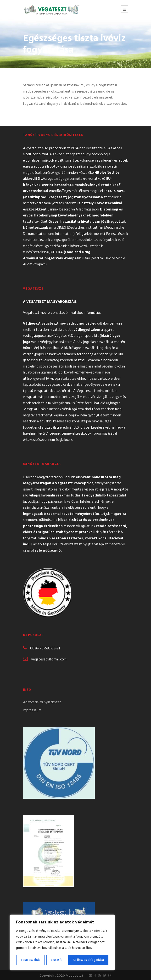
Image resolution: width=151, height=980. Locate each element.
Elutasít (56, 960)
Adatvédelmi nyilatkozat (42, 702)
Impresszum (32, 710)
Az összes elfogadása (88, 960)
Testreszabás (30, 960)
